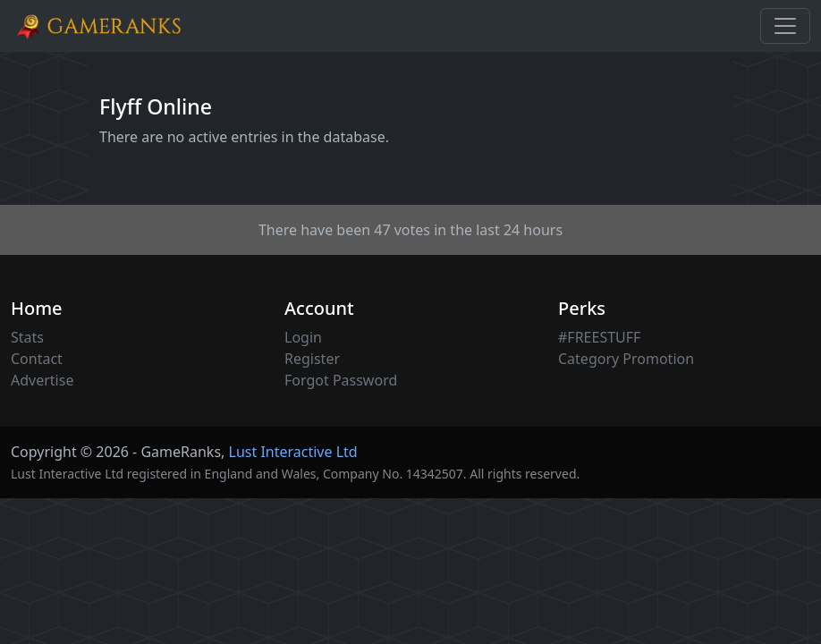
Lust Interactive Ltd (293, 452)
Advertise (42, 380)
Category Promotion (626, 359)
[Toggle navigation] (785, 26)
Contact (37, 359)
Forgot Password (341, 380)
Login (303, 337)
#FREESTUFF (599, 337)
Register (312, 359)
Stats (27, 337)
